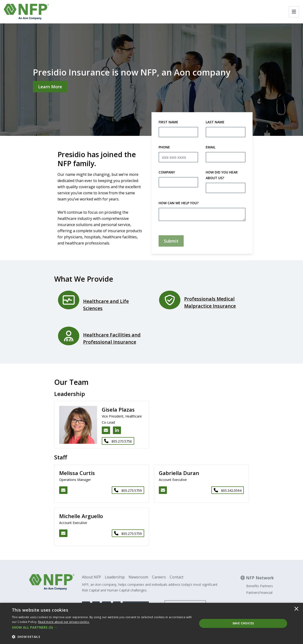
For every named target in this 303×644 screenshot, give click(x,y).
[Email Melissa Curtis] (63, 490)
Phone (164, 147)
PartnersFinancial (259, 593)
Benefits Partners (260, 586)
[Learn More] (50, 87)
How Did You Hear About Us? (222, 175)
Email (211, 147)
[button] (102, 627)
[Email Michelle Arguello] (63, 533)
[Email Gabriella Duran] (163, 490)
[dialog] (151, 623)
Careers (159, 577)
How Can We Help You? (179, 203)
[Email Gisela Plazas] (106, 430)
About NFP (91, 577)
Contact (177, 577)
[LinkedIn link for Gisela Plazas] (117, 430)
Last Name (215, 122)
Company (167, 172)
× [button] (296, 609)
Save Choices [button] (243, 623)
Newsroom (138, 577)
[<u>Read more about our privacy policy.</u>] (64, 622)
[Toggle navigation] (294, 12)
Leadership (115, 577)
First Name (168, 122)
